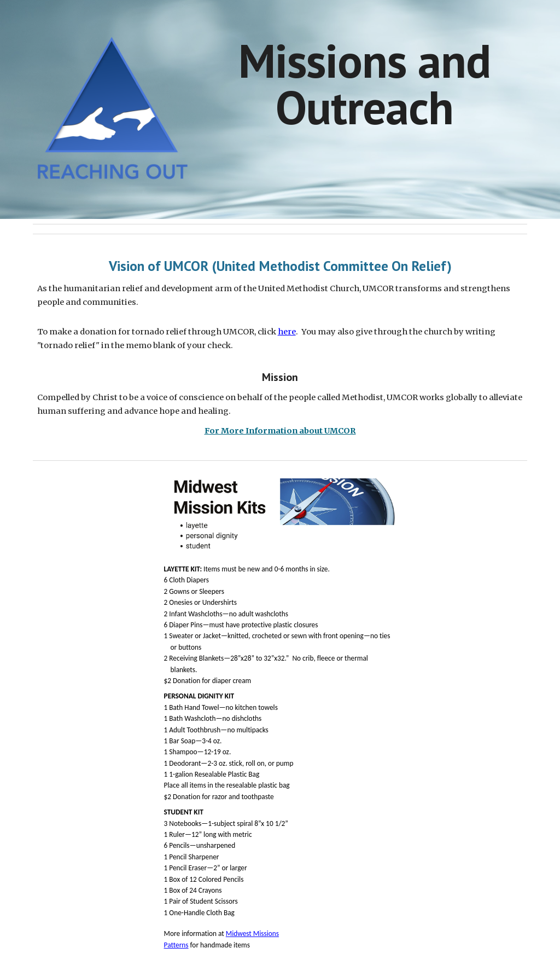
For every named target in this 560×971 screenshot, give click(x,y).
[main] (364, 84)
